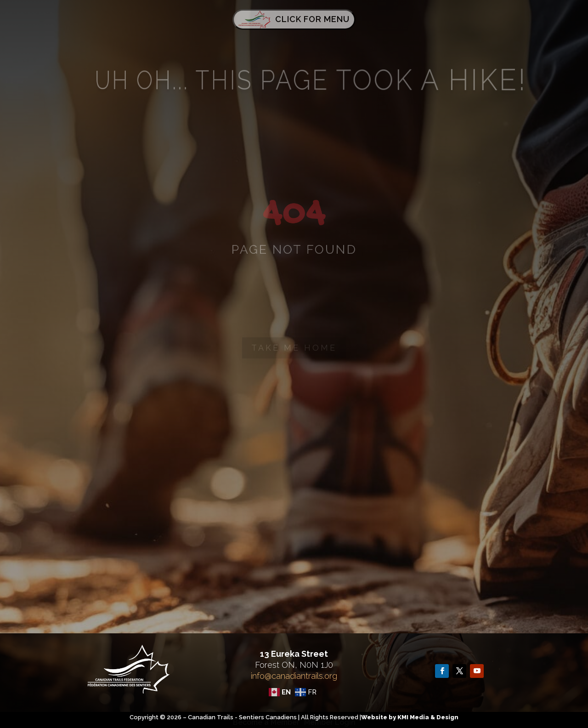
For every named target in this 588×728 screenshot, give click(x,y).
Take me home (294, 348)
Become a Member (266, 722)
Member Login (330, 722)
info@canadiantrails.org (294, 676)
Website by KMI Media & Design (410, 717)
